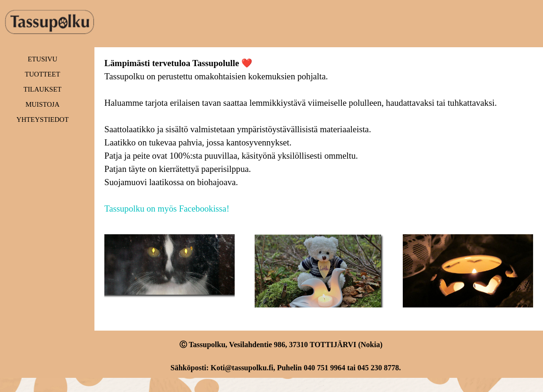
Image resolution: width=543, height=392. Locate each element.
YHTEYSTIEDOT (43, 119)
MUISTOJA (42, 104)
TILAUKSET (43, 89)
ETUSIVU (43, 59)
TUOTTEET (43, 74)
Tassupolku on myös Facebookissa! (167, 209)
